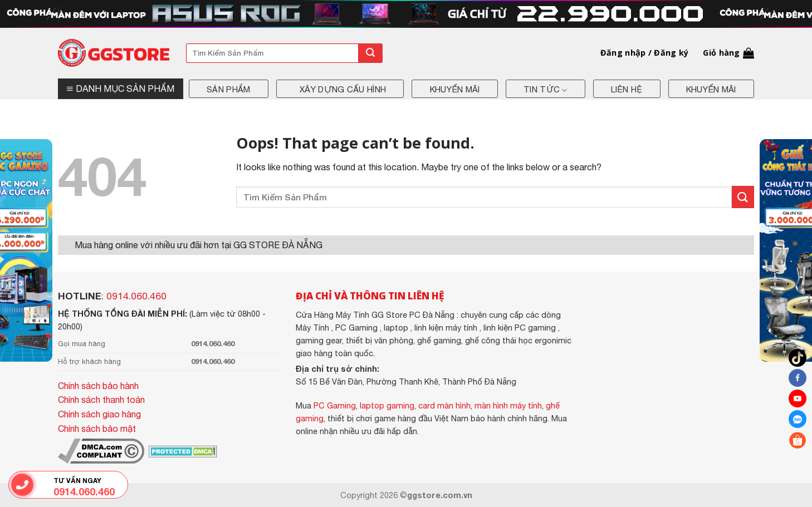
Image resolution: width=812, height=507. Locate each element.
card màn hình (444, 405)
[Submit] (370, 53)
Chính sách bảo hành (98, 386)
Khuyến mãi (455, 89)
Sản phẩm (228, 89)
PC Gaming (335, 405)
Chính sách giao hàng (99, 414)
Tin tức (546, 90)
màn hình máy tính (508, 405)
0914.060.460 (136, 296)
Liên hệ (627, 89)
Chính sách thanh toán (101, 400)
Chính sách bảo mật (97, 429)
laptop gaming (387, 405)
